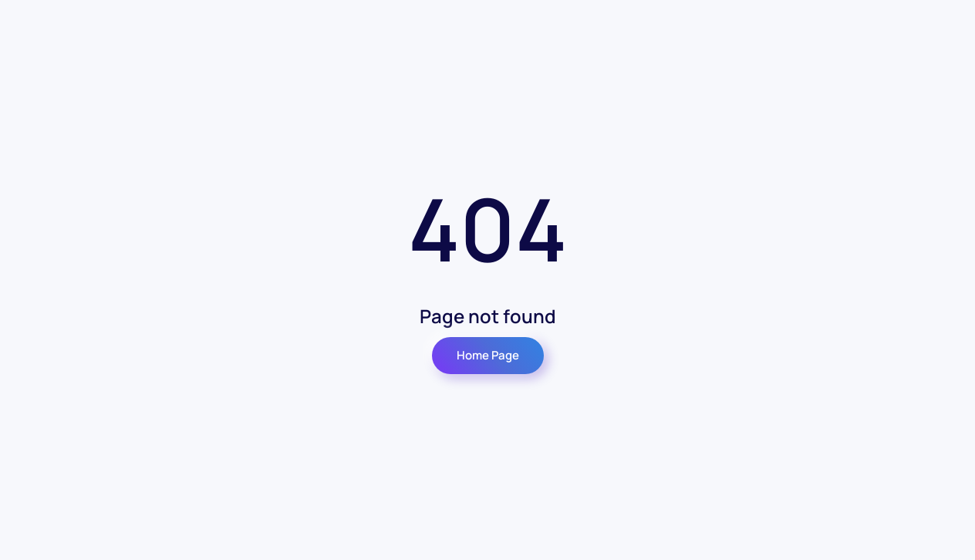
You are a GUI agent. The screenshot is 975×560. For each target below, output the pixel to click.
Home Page (488, 355)
